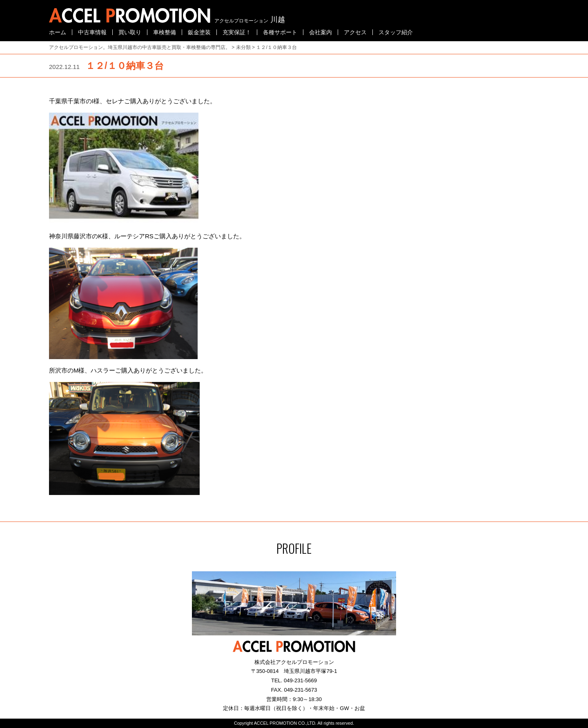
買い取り (130, 32)
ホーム (58, 32)
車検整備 (165, 32)
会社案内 (321, 32)
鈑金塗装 (199, 32)
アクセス (355, 32)
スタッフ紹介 (396, 32)
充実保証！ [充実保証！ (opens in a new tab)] (237, 32)
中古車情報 (92, 32)
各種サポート (280, 32)
